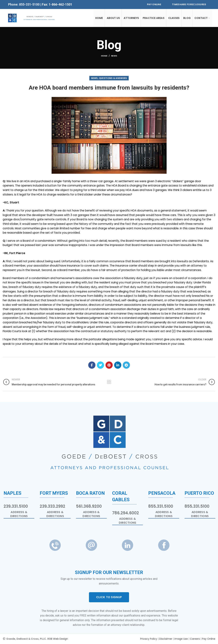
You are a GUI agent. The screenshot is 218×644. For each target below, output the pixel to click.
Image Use (181, 639)
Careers (195, 639)
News (114, 56)
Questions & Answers (113, 78)
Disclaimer (166, 639)
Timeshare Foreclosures (189, 4)
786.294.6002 (126, 513)
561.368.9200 (89, 506)
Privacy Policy (149, 639)
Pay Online (154, 4)
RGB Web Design (58, 639)
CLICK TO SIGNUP (109, 597)
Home (104, 56)
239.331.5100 (16, 506)
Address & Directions (19, 514)
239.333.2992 (52, 506)
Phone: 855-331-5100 (24, 4)
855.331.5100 (161, 506)
